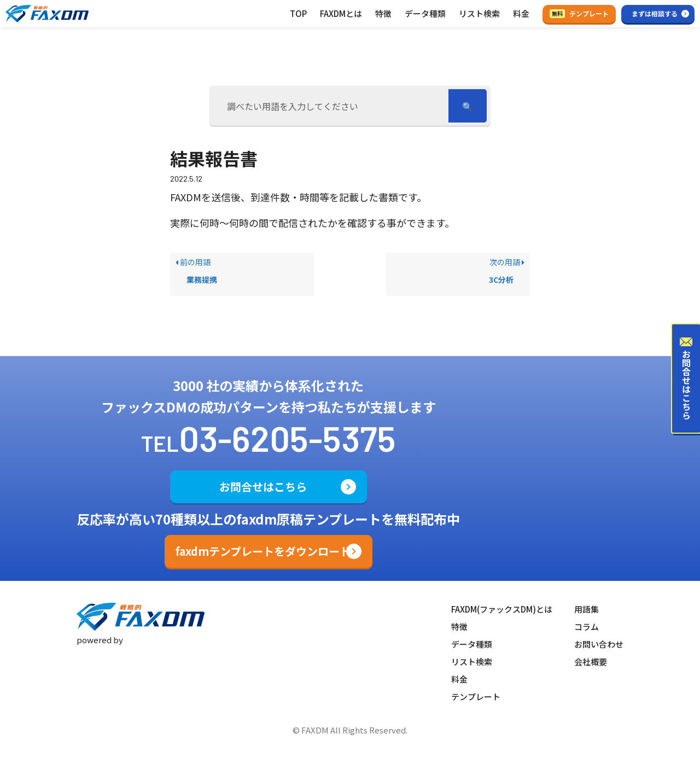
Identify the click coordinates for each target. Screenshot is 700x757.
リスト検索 (479, 13)
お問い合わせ (599, 644)
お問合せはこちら (263, 487)
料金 (521, 13)
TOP (298, 13)
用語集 (587, 609)
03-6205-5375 (287, 438)
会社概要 (591, 662)
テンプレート (579, 13)
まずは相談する (655, 13)
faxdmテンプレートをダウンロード (263, 551)
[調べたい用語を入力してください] (331, 106)
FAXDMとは (341, 13)
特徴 (383, 13)
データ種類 (425, 13)
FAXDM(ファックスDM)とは (502, 609)
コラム (587, 627)
